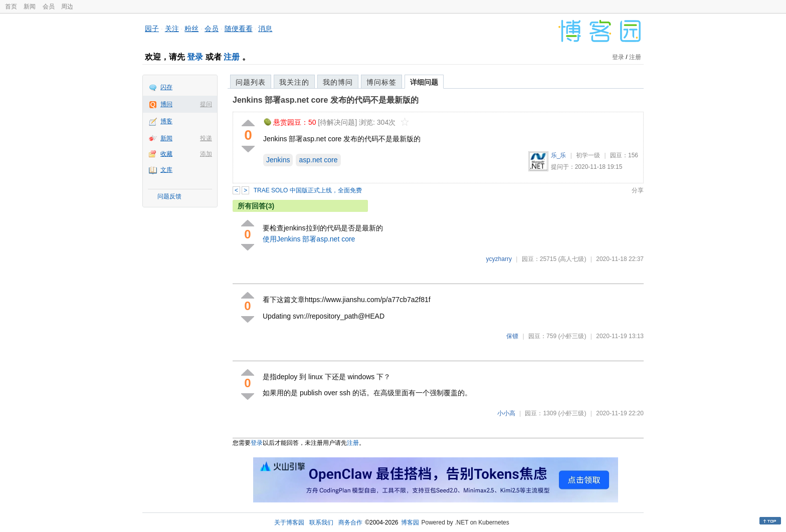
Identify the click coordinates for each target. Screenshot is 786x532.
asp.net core (318, 160)
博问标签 (381, 82)
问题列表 (251, 82)
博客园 (410, 522)
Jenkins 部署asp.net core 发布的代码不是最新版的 (326, 100)
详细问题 (424, 82)
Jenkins (278, 160)
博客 (166, 121)
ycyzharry (499, 259)
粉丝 (191, 29)
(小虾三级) (572, 336)
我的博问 (338, 82)
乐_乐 (559, 155)
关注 (172, 29)
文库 (166, 170)
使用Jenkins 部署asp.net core (309, 239)
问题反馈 (169, 196)
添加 (206, 154)
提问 (206, 104)
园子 (152, 29)
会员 (49, 7)
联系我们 (321, 522)
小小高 (506, 413)
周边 (67, 7)
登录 (195, 57)
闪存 (166, 87)
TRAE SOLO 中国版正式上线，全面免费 (308, 190)
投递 (206, 138)
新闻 (30, 7)
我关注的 (294, 82)
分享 (638, 190)
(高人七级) (572, 259)
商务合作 (350, 522)
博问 (166, 104)
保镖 (512, 336)
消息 (265, 29)
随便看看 (239, 29)
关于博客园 (289, 522)
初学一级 (588, 155)
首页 (11, 7)
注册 (232, 57)
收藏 (166, 154)
